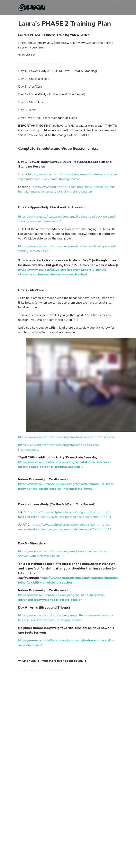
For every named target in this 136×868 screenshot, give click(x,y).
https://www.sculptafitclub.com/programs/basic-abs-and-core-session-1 (68, 437)
